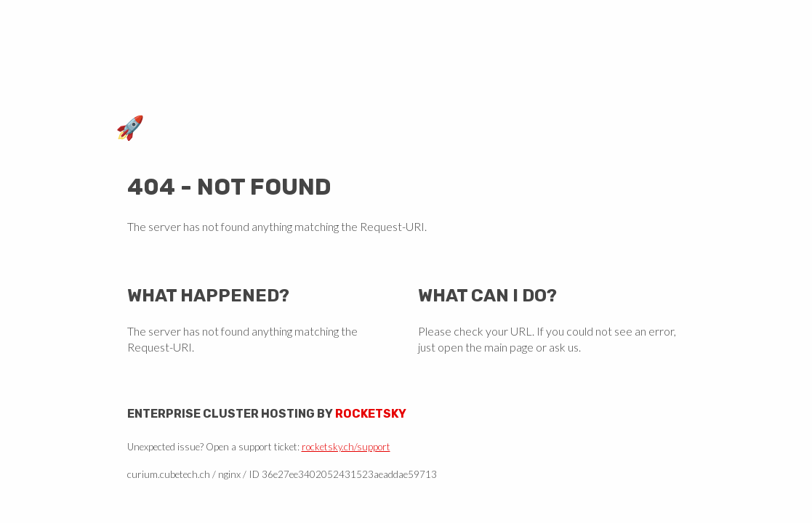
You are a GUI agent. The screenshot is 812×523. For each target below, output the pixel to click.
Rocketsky (371, 414)
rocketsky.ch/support (346, 447)
